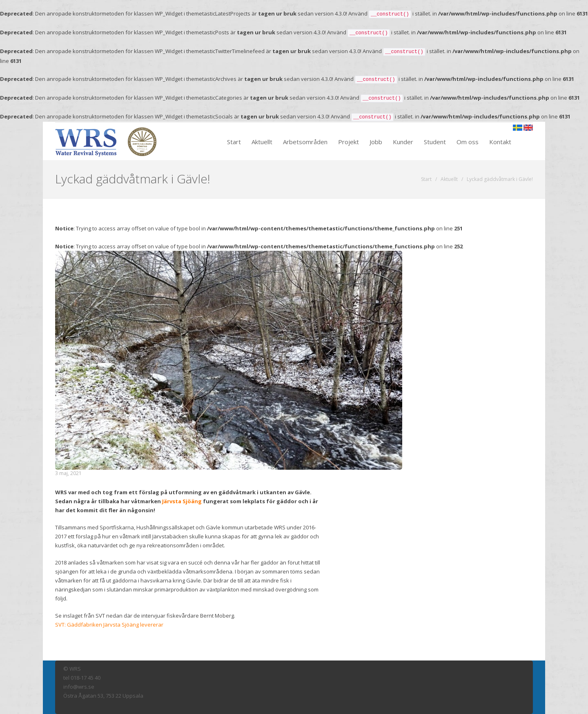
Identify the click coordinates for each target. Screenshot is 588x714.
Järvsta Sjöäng (182, 501)
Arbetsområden (305, 142)
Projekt (349, 142)
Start (234, 142)
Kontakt (500, 142)
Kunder (403, 142)
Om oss (468, 142)
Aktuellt (262, 142)
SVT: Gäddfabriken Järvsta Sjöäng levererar (109, 625)
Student (435, 142)
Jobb (376, 142)
